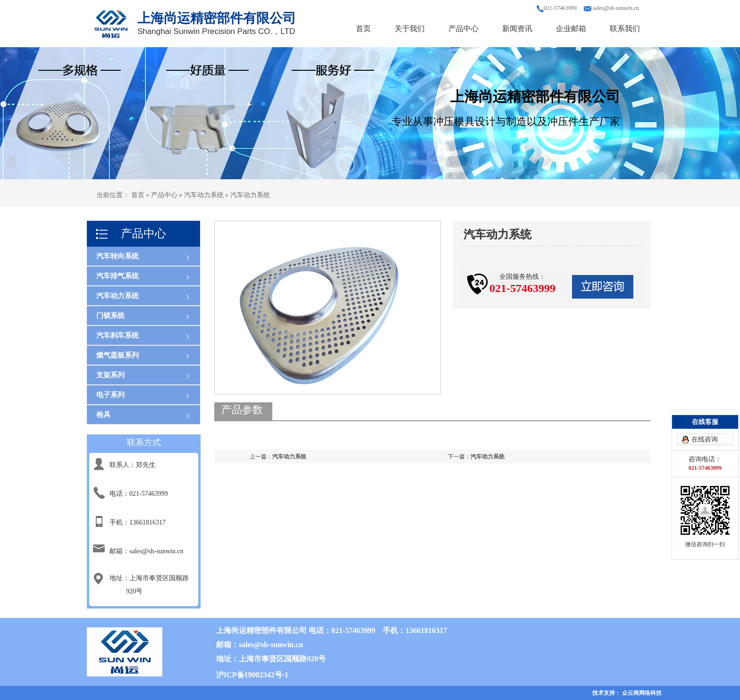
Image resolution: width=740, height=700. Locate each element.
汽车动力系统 (118, 296)
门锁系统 (110, 316)
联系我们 (625, 29)
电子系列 (110, 395)
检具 (103, 415)
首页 (363, 29)
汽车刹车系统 (118, 335)
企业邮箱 (571, 29)
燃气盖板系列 (118, 355)
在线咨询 (705, 439)
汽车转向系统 (118, 256)
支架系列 (110, 375)
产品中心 (463, 29)
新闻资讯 (517, 29)
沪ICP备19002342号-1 (252, 675)
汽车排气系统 (118, 276)
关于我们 (410, 29)
